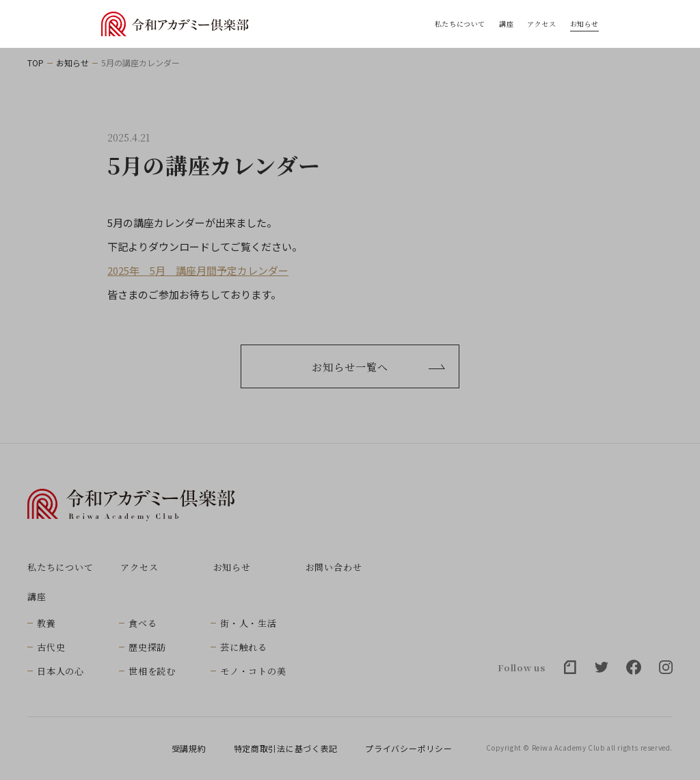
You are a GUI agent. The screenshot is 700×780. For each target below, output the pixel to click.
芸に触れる (244, 647)
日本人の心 (60, 671)
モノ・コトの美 (253, 671)
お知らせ (584, 24)
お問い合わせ (334, 567)
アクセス (541, 24)
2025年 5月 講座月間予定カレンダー (198, 270)
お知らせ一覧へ (378, 367)
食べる (143, 623)
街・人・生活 (248, 623)
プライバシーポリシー (408, 749)
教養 (46, 623)
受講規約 (189, 749)
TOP (36, 63)
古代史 (51, 647)
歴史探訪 (147, 647)
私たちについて (460, 24)
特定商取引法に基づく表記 (286, 749)
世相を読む (152, 671)
